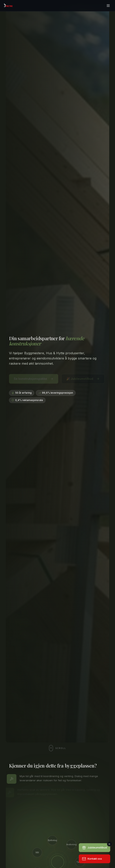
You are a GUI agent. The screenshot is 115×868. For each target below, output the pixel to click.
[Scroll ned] (57, 748)
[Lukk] (109, 844)
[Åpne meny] (108, 6)
